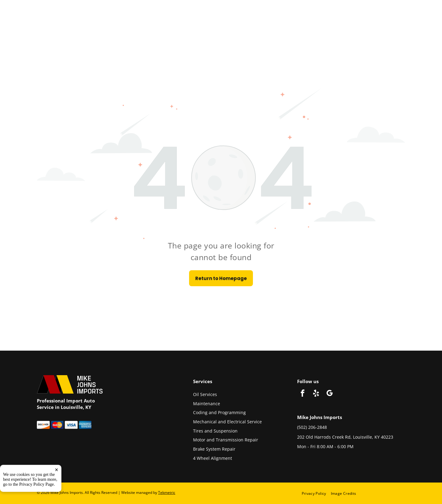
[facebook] (302, 394)
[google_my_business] (330, 394)
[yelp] (316, 394)
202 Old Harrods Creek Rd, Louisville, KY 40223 (345, 437)
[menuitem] (316, 493)
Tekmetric (167, 492)
